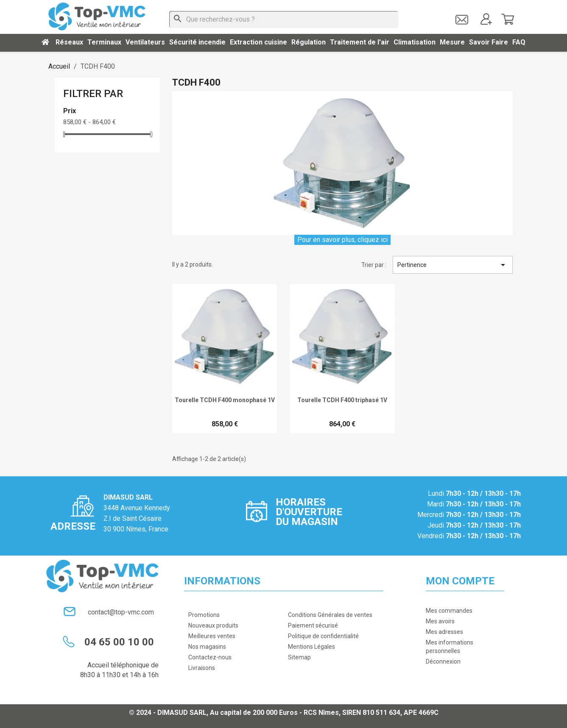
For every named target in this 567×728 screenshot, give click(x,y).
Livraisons (202, 668)
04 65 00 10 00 (119, 642)
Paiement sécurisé (313, 625)
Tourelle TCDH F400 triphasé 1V (342, 400)
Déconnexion (443, 661)
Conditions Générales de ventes (330, 615)
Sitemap (299, 657)
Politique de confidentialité (323, 636)
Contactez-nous (210, 657)
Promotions (204, 615)
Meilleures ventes (212, 636)
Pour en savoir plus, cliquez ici (342, 240)
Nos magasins (207, 647)
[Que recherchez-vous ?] (284, 19)
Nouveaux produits (213, 625)
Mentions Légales (311, 647)
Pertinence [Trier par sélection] (452, 265)
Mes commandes (449, 611)
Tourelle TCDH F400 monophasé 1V (225, 400)
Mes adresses (444, 632)
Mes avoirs (440, 621)
